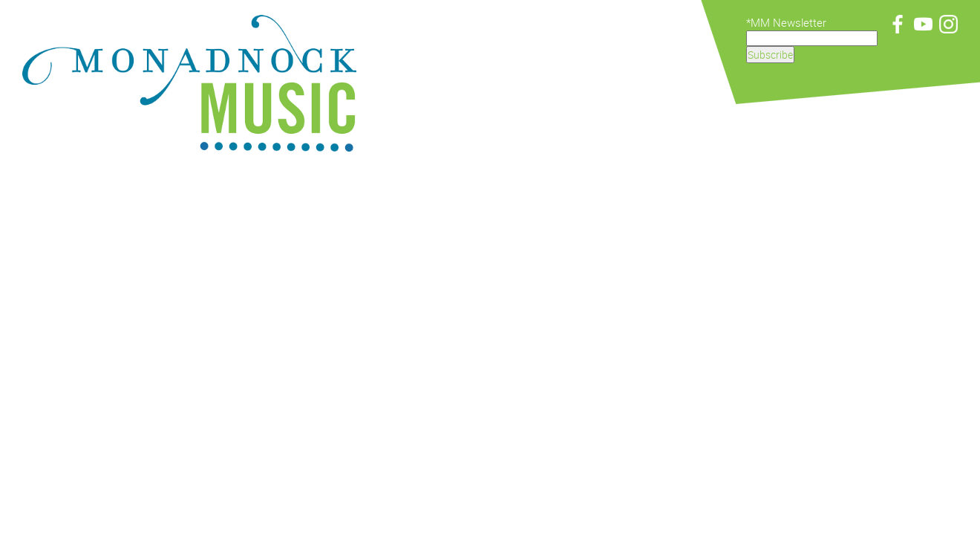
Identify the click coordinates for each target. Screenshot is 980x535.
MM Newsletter (788, 22)
